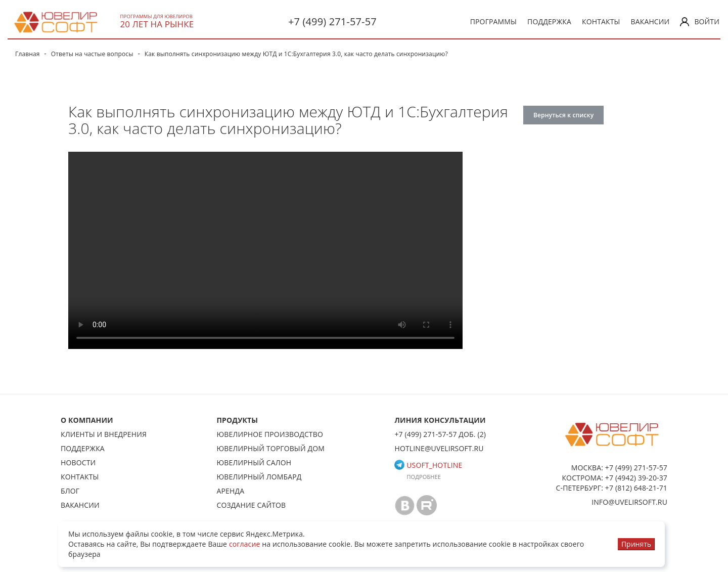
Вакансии (650, 21)
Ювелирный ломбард (259, 477)
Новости (78, 463)
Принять (636, 544)
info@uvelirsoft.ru (629, 502)
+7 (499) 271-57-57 (332, 21)
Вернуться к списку (563, 115)
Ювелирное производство (270, 434)
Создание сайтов (252, 505)
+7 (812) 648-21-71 (636, 488)
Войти (700, 21)
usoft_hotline (428, 465)
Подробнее (424, 477)
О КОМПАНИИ (87, 420)
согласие (245, 544)
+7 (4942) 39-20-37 (636, 478)
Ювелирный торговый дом (271, 448)
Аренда (231, 491)
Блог (70, 491)
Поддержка (549, 21)
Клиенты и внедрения (104, 434)
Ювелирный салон (254, 463)
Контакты (601, 21)
